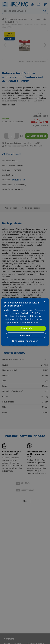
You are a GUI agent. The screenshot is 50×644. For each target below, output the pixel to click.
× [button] (44, 301)
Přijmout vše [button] (26, 328)
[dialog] (25, 322)
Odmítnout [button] (26, 335)
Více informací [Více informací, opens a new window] (33, 322)
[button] (25, 341)
